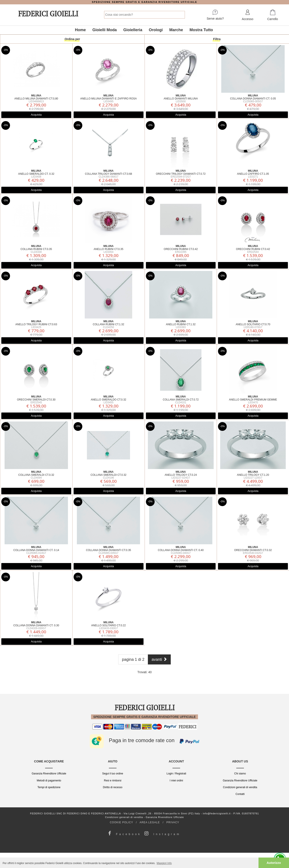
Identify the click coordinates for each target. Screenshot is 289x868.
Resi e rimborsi (113, 781)
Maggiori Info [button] (164, 863)
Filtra (217, 39)
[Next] (159, 659)
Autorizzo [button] (274, 863)
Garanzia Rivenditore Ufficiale (49, 774)
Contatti (240, 794)
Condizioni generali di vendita (240, 787)
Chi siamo (240, 774)
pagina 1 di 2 (133, 659)
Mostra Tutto (201, 30)
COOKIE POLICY (121, 822)
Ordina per (72, 39)
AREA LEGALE (150, 822)
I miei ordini (176, 781)
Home (80, 30)
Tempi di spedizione (49, 787)
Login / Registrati (176, 774)
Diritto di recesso (113, 787)
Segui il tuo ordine (113, 774)
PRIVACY (173, 822)
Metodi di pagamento (49, 781)
